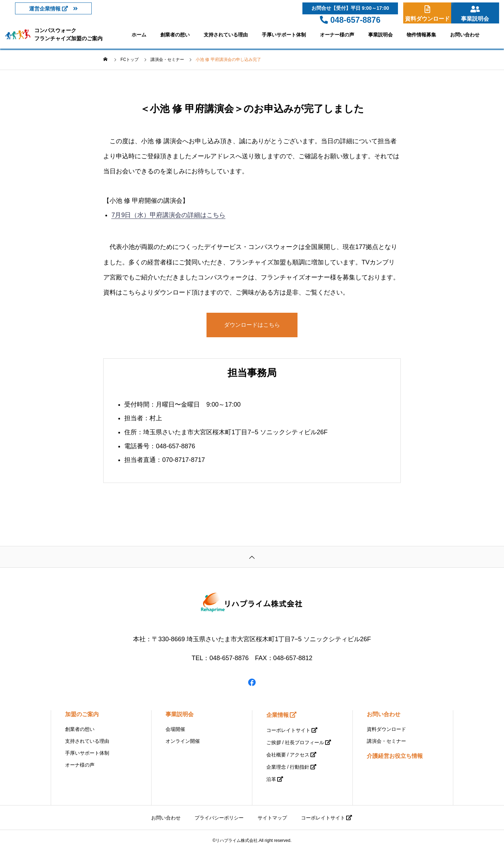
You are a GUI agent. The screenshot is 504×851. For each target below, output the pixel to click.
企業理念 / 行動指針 (288, 767)
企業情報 (278, 715)
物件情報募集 (421, 35)
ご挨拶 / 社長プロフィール (295, 742)
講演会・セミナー (386, 741)
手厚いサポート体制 (284, 35)
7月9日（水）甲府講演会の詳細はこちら (168, 215)
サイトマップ (272, 818)
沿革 (271, 779)
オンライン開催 (183, 741)
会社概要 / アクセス (288, 755)
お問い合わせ (465, 35)
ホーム (139, 35)
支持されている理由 (226, 35)
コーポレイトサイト (288, 730)
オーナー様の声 (337, 35)
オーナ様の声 (80, 765)
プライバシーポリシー (219, 818)
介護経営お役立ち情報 (395, 756)
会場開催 (175, 729)
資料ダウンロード (386, 729)
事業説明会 (380, 35)
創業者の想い (175, 35)
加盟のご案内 (82, 714)
